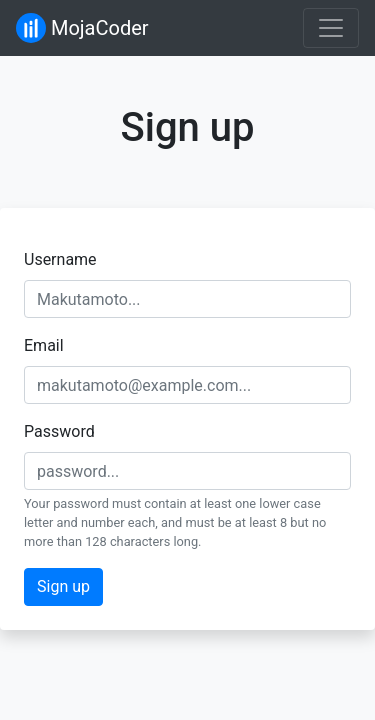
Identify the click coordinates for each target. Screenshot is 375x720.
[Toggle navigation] (331, 28)
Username (60, 259)
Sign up (63, 586)
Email (44, 345)
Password (59, 431)
